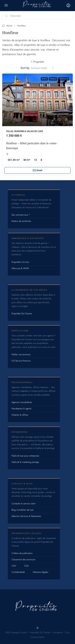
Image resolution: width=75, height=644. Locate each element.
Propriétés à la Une (20, 262)
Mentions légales (40, 572)
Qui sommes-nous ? (21, 215)
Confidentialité (18, 572)
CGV (14, 566)
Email (37, 170)
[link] (37, 100)
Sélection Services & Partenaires (26, 516)
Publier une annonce (21, 355)
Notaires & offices (20, 415)
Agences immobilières (22, 402)
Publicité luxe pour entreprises (25, 456)
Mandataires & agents (21, 409)
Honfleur (64, 79)
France (53, 79)
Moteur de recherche (21, 221)
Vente (44, 79)
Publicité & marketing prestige (25, 462)
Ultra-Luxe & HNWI (20, 268)
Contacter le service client (23, 504)
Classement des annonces (23, 560)
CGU (27, 566)
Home (9, 26)
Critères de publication (22, 553)
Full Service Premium (21, 361)
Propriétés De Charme (22, 314)
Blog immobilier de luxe (22, 510)
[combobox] (42, 68)
